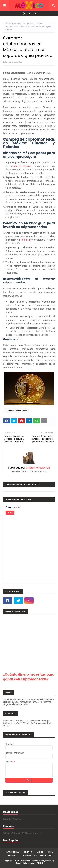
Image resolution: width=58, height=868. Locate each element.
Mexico (40, 852)
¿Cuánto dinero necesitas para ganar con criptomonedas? (29, 677)
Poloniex (26, 240)
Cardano (12, 855)
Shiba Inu (28, 852)
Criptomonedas (13, 852)
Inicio (8, 24)
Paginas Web (46, 855)
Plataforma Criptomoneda (23, 24)
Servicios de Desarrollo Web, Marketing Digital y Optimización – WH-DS (35, 862)
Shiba (50, 852)
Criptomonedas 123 (14, 62)
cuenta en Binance (21, 166)
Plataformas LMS (29, 855)
